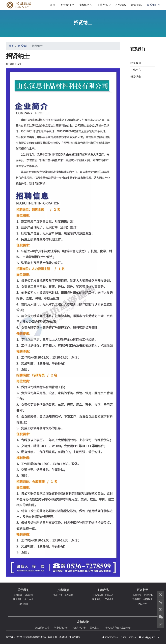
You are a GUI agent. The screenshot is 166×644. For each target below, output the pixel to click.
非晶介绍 (57, 595)
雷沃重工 (94, 628)
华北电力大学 (61, 628)
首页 (53, 5)
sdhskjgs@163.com (151, 637)
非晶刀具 (109, 595)
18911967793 (129, 637)
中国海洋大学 (79, 628)
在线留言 (136, 70)
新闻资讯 (136, 5)
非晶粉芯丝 (98, 595)
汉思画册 (23, 604)
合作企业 (29, 599)
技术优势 (69, 595)
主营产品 (102, 5)
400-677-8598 (111, 637)
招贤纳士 (136, 77)
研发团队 (18, 599)
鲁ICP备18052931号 (70, 637)
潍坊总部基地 (42, 628)
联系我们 (152, 5)
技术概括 (84, 5)
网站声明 (143, 604)
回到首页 (18, 595)
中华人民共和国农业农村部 (117, 628)
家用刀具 (97, 599)
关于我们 (66, 5)
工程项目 (109, 599)
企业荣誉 (29, 595)
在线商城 (121, 5)
